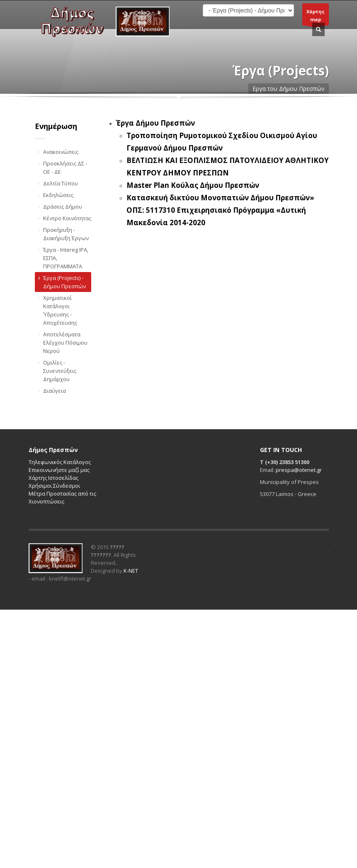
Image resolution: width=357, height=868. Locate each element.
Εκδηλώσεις (58, 195)
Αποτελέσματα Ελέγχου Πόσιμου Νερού (65, 343)
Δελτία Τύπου (61, 183)
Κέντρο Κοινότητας (67, 218)
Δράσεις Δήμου (63, 207)
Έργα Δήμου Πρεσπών (155, 123)
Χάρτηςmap (316, 17)
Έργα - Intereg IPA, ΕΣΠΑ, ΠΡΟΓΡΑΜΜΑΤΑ (66, 258)
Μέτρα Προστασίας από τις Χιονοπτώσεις (62, 497)
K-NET (131, 571)
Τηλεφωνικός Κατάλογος (60, 462)
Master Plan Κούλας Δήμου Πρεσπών (193, 185)
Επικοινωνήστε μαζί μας (59, 470)
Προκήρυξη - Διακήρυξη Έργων (66, 234)
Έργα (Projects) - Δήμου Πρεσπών (64, 282)
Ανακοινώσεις (61, 152)
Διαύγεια (55, 391)
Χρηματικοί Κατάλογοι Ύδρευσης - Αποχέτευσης (60, 310)
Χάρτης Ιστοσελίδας (53, 478)
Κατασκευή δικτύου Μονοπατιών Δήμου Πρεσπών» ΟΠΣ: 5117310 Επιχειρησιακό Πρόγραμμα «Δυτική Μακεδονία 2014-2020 (220, 210)
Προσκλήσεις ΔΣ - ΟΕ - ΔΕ (65, 168)
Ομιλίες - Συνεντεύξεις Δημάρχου (60, 371)
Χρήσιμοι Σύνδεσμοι (54, 486)
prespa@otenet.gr (299, 470)
